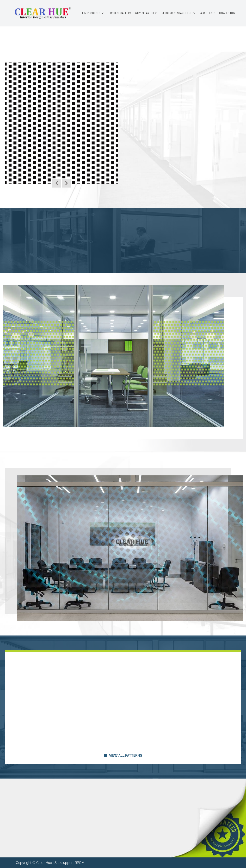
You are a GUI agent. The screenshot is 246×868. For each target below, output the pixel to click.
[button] (57, 183)
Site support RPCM (69, 863)
